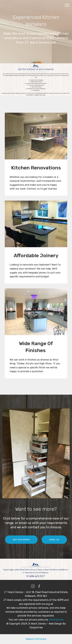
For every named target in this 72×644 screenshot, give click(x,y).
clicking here (56, 620)
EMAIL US (54, 540)
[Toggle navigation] (67, 5)
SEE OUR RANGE (21, 540)
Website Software (36, 639)
